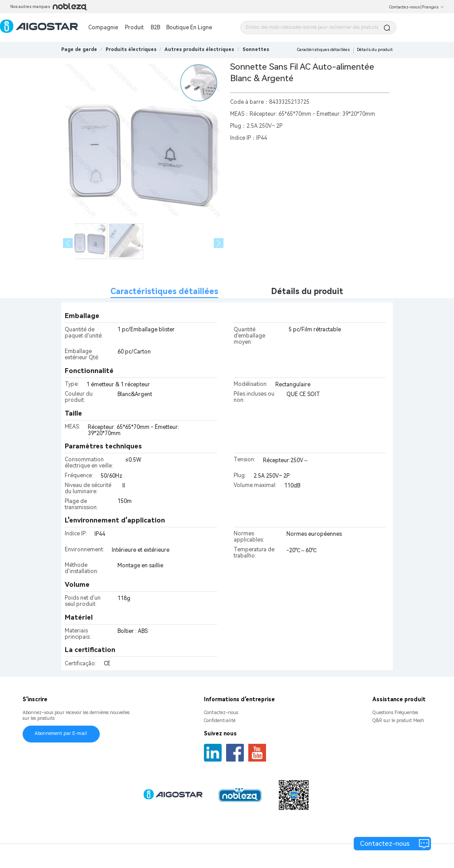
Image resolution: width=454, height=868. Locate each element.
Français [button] (433, 7)
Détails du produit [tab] (307, 291)
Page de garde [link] (79, 49)
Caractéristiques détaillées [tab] (164, 291)
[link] (131, 49)
